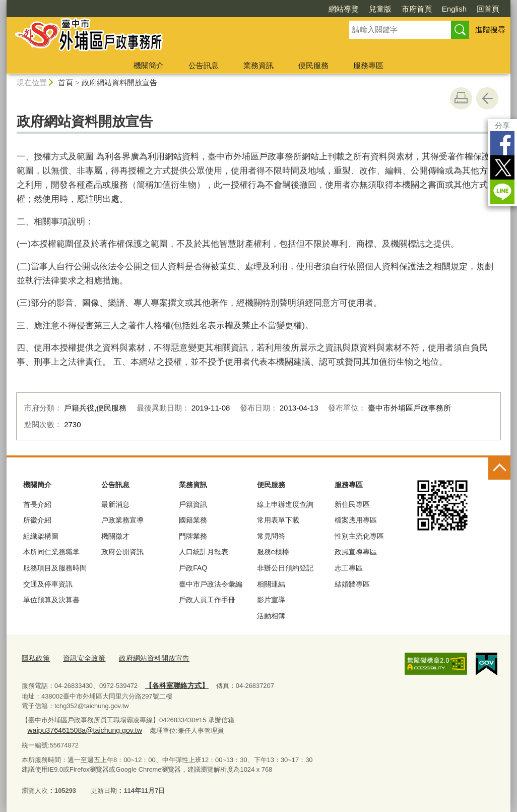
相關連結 (271, 584)
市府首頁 (417, 9)
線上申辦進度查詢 (285, 504)
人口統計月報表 (204, 552)
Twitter (502, 167)
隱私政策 (35, 657)
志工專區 (349, 568)
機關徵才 (115, 536)
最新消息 (115, 504)
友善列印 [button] (461, 98)
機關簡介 (149, 65)
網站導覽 (344, 9)
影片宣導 (271, 600)
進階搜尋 (490, 30)
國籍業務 (193, 520)
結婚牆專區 (352, 584)
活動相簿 (271, 616)
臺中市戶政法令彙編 (211, 584)
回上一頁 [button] (487, 98)
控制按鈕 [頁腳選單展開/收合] (499, 469)
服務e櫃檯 (273, 552)
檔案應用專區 (356, 520)
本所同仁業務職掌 (51, 552)
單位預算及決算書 (51, 600)
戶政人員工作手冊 (207, 600)
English (454, 9)
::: (3, 461)
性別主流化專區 (359, 536)
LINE (502, 192)
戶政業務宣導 (122, 520)
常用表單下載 (278, 520)
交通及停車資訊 (48, 584)
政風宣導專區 (356, 552)
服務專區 (368, 65)
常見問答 (271, 536)
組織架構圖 (41, 536)
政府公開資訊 (122, 552)
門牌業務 (193, 536)
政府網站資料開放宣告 (119, 82)
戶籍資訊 (193, 504)
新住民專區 (352, 504)
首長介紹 (37, 504)
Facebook (502, 143)
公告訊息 (204, 65)
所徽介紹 (37, 520)
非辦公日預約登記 (285, 568)
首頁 (66, 82)
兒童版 (380, 9)
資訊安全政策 (81, 657)
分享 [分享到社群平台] (502, 125)
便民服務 (313, 65)
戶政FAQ (193, 568)
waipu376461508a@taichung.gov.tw (292, 717)
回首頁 (488, 9)
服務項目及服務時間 (55, 568)
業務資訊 (258, 65)
